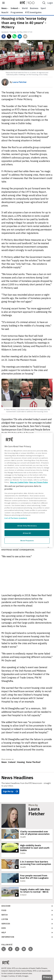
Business (34, 8)
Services (6, 924)
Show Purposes (27, 540)
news (4, 8)
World (25, 8)
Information (8, 937)
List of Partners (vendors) (16, 518)
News (4, 762)
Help (4, 932)
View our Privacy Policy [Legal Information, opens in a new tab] (38, 482)
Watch (5, 915)
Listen (5, 919)
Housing (21, 762)
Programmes (17, 12)
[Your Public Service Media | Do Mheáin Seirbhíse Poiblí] (6, 962)
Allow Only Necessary (27, 526)
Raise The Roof (33, 762)
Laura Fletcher (37, 811)
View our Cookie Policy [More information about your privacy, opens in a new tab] (19, 482)
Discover (6, 906)
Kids (4, 928)
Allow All (27, 533)
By (18, 82)
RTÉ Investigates (33, 12)
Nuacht (5, 12)
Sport (43, 8)
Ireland (14, 8)
